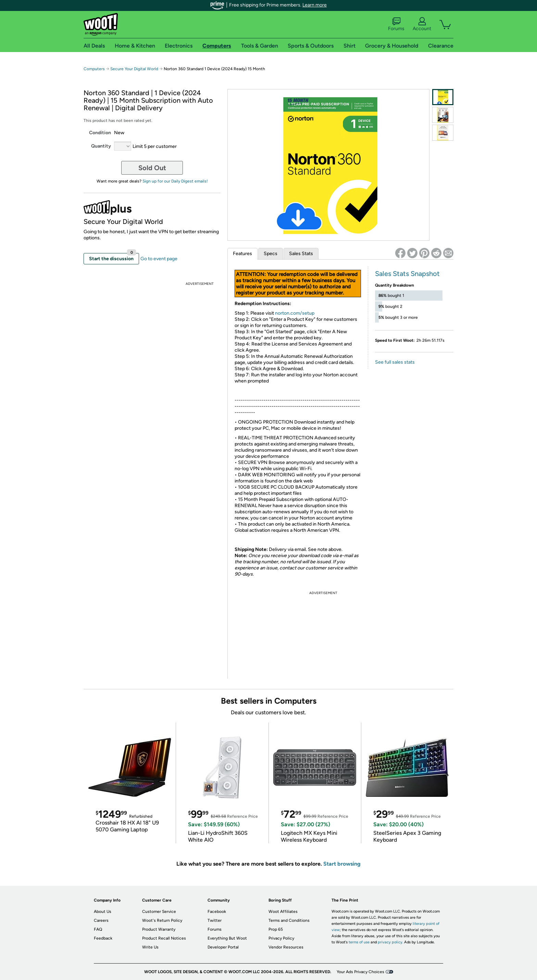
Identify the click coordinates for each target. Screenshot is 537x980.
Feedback (103, 938)
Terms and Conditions (289, 920)
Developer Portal (223, 947)
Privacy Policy (281, 938)
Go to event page (159, 259)
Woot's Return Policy (162, 920)
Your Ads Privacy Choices (360, 972)
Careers (101, 920)
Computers (94, 69)
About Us (103, 912)
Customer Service (159, 912)
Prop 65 (276, 929)
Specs (271, 254)
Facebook (217, 912)
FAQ (98, 929)
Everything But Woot (227, 938)
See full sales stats (395, 362)
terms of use (359, 942)
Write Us (150, 947)
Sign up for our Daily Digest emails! (175, 181)
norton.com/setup (295, 313)
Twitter (215, 920)
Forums (396, 24)
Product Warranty (159, 929)
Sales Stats (301, 254)
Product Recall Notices (164, 938)
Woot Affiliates (283, 912)
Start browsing (342, 864)
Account (422, 24)
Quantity (101, 146)
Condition (100, 133)
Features (242, 254)
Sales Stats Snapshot (407, 274)
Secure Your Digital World (134, 69)
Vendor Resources (286, 947)
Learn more (315, 5)
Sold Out (152, 168)
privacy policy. (390, 942)
